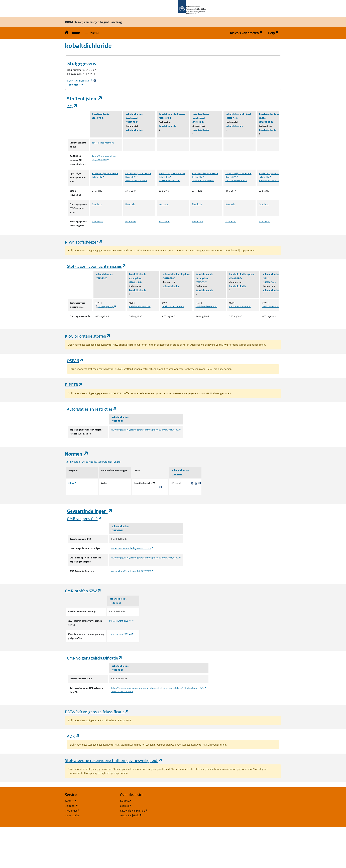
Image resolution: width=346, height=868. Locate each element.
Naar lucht (97, 204)
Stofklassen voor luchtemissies (97, 266)
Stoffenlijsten (85, 99)
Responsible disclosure (146, 810)
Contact (86, 801)
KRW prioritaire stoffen (88, 336)
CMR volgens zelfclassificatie (95, 658)
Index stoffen (72, 815)
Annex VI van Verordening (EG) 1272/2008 (132, 548)
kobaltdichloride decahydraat (134, 116)
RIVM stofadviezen (84, 242)
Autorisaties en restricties (92, 409)
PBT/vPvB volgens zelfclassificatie (97, 712)
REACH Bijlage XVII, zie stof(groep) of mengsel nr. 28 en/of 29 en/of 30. (146, 430)
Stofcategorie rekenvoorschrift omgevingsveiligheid (114, 760)
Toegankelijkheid (146, 815)
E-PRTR (74, 385)
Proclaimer (88, 810)
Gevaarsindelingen (90, 511)
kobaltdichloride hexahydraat (201, 116)
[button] (92, 33)
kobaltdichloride (101, 114)
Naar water (97, 222)
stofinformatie (80, 81)
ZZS (72, 106)
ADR (73, 736)
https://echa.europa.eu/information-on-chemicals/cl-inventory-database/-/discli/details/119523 (159, 688)
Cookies (142, 806)
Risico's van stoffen (248, 33)
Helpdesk (87, 806)
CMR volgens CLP (84, 518)
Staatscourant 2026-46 (122, 621)
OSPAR (75, 360)
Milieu (72, 483)
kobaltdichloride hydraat (238, 114)
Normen (77, 454)
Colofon (142, 801)
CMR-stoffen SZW (83, 591)
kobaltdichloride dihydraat (173, 114)
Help (275, 33)
